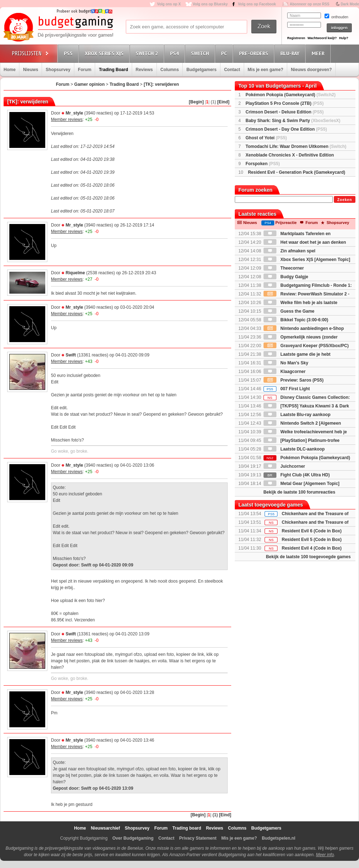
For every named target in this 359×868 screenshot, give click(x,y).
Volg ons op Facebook (257, 4)
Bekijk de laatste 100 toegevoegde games (308, 557)
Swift (71, 355)
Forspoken (263, 164)
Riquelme (75, 273)
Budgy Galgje (286, 277)
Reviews (144, 70)
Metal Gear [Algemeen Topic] (302, 484)
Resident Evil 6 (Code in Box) (312, 531)
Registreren (296, 38)
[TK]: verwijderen (161, 84)
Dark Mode (350, 4)
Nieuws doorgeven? (311, 70)
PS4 (176, 53)
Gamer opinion (90, 84)
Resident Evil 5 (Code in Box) (312, 540)
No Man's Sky (286, 363)
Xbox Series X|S (105, 53)
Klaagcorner (285, 372)
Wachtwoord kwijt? (322, 38)
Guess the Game (289, 311)
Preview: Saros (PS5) (293, 380)
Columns (170, 70)
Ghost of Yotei (266, 138)
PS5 (69, 53)
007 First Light (287, 389)
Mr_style (74, 113)
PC (225, 53)
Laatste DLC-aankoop (294, 449)
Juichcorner (284, 466)
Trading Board (113, 70)
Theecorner (284, 268)
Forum (85, 70)
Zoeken (344, 200)
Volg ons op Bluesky (210, 4)
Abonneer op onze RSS (310, 4)
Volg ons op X (169, 4)
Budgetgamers (201, 70)
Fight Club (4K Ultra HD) (297, 475)
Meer (319, 53)
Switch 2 (148, 53)
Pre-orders (255, 53)
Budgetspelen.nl (278, 838)
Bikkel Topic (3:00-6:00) (296, 320)
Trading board (187, 828)
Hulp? (344, 38)
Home (10, 70)
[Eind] (223, 102)
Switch (201, 53)
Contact (232, 70)
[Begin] (196, 102)
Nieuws (31, 70)
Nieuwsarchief (105, 828)
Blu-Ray (291, 53)
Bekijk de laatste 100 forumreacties (299, 492)
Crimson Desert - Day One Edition (286, 129)
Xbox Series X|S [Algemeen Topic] (307, 260)
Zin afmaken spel (290, 251)
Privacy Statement (198, 838)
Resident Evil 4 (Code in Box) (312, 548)
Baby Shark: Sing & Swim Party (293, 121)
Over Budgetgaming (133, 838)
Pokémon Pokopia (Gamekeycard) (291, 95)
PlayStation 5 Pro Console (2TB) (285, 103)
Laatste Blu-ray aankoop (297, 415)
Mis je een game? (265, 70)
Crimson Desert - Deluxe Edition (285, 112)
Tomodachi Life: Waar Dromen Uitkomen (296, 146)
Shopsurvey (58, 70)
